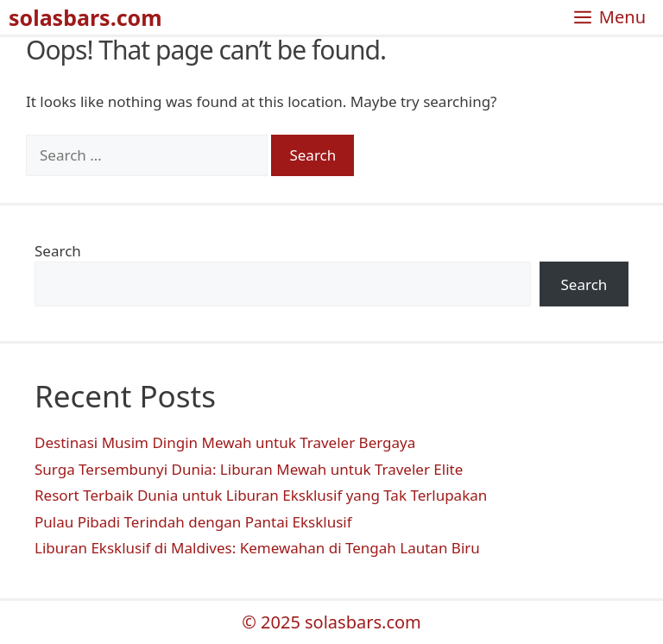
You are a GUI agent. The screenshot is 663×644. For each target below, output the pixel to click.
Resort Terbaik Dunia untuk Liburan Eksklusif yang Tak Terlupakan (261, 495)
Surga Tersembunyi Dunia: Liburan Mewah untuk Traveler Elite (249, 469)
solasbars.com (85, 17)
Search (58, 251)
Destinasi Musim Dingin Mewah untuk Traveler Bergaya (225, 442)
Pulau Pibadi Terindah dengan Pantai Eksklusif (193, 522)
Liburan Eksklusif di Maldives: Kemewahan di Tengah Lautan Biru (257, 548)
